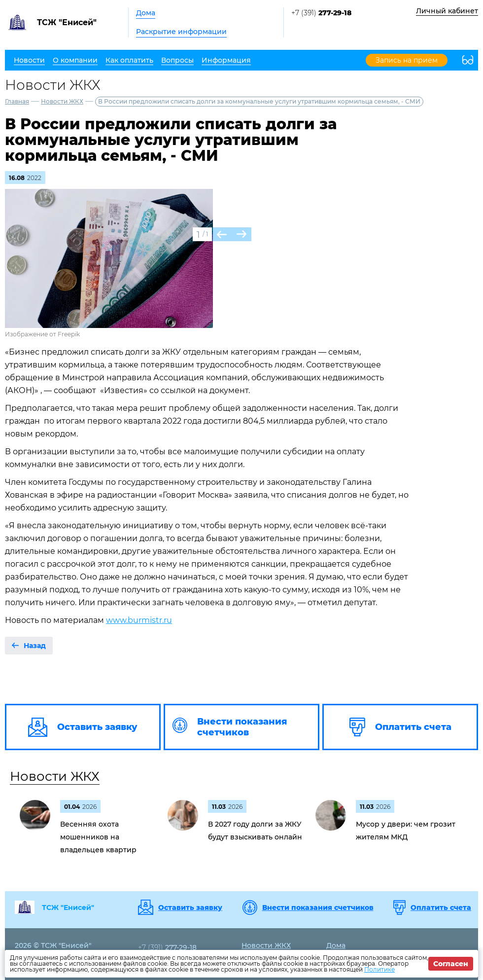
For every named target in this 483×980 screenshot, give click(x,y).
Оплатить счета (441, 907)
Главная (17, 101)
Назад (35, 646)
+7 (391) (321, 13)
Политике (379, 969)
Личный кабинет (447, 11)
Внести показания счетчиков (318, 907)
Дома (146, 13)
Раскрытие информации (181, 32)
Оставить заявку (190, 907)
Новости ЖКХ (62, 101)
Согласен (451, 964)
